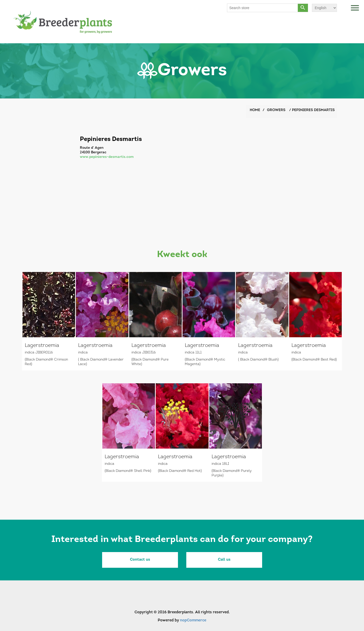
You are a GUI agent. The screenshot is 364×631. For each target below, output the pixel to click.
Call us (224, 560)
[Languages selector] (324, 8)
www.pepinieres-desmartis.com (107, 157)
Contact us (140, 560)
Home (255, 110)
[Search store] (263, 8)
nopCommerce (193, 621)
